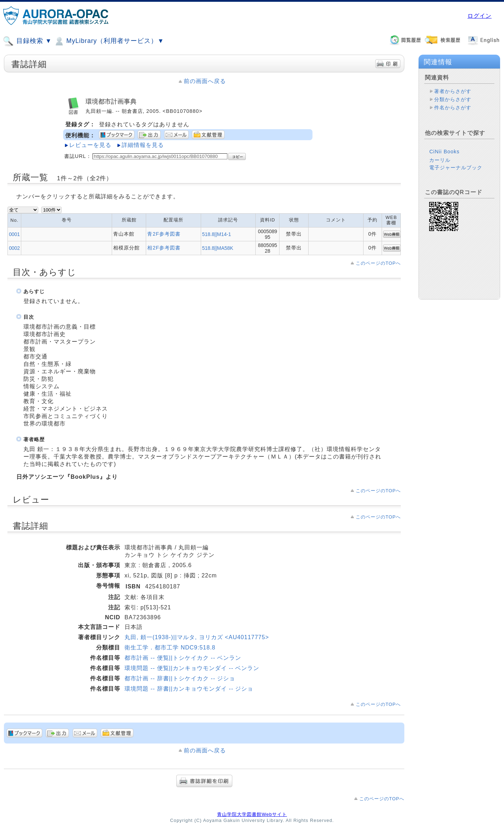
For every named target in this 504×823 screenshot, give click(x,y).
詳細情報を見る (143, 145)
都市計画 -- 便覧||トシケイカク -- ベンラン (183, 658)
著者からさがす (453, 91)
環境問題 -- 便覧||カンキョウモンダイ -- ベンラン (192, 668)
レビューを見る (90, 145)
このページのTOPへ (378, 263)
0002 (14, 248)
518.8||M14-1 (217, 234)
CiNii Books (444, 152)
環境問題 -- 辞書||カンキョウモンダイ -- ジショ (189, 689)
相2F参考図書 (164, 248)
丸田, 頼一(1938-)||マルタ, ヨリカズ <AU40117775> (197, 637)
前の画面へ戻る (205, 81)
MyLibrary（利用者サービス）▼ (109, 41)
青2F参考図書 (164, 234)
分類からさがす (453, 99)
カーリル (440, 160)
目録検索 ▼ (27, 41)
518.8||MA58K (218, 248)
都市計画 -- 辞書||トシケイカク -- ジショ (180, 678)
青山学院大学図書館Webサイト (252, 814)
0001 (14, 234)
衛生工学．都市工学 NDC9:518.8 (170, 648)
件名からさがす (453, 108)
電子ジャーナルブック (456, 168)
